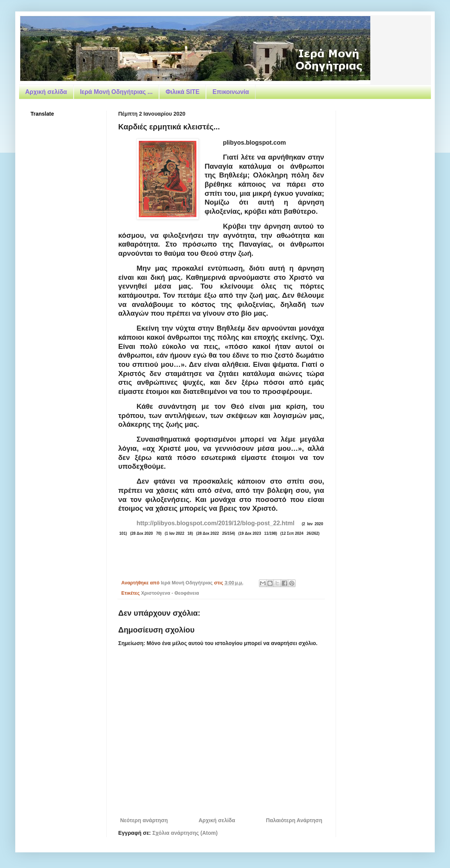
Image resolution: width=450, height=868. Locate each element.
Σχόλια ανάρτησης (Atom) (185, 833)
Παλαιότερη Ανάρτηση (294, 820)
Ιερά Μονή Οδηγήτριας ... (116, 92)
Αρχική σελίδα (46, 92)
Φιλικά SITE (182, 92)
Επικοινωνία (231, 92)
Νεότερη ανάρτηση (144, 820)
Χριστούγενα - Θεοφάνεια (170, 593)
